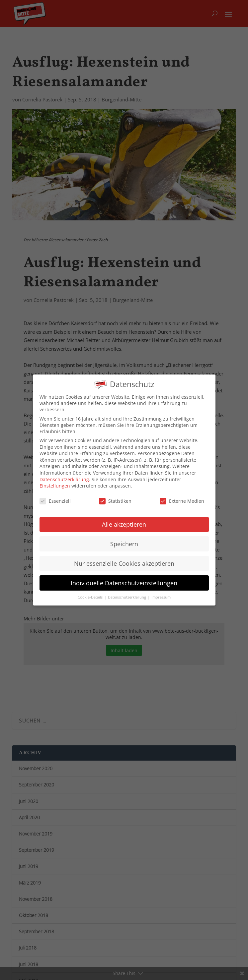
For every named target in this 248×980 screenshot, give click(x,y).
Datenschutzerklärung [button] (127, 592)
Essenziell (55, 495)
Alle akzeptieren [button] (124, 519)
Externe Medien (182, 495)
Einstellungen (55, 480)
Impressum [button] (161, 592)
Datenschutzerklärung (64, 474)
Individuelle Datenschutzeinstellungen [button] (124, 577)
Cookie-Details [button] (91, 592)
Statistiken (115, 495)
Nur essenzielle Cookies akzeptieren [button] (124, 558)
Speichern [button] (124, 538)
